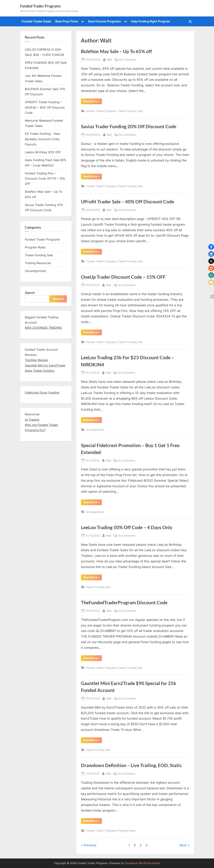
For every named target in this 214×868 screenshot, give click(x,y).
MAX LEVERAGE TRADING (43, 328)
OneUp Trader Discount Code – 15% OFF (123, 277)
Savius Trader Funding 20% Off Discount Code (129, 126)
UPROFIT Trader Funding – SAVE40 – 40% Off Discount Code (45, 107)
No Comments (127, 60)
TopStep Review (36, 360)
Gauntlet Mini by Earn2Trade (45, 365)
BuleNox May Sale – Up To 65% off (116, 51)
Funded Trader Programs (40, 6)
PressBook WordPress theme (142, 863)
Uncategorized (95, 430)
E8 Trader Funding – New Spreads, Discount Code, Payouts (43, 139)
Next (183, 845)
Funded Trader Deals (36, 21)
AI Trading (32, 420)
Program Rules (127, 831)
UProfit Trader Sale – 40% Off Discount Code (127, 202)
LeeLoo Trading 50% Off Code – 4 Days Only (127, 527)
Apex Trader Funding (40, 371)
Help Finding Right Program (151, 21)
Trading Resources (38, 263)
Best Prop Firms (67, 21)
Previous (90, 845)
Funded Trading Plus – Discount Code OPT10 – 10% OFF (45, 179)
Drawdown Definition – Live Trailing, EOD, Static (131, 765)
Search (30, 293)
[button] (211, 247)
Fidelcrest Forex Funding (42, 393)
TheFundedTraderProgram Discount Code (124, 602)
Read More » (91, 102)
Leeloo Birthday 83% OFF (43, 152)
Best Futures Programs (105, 21)
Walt (109, 60)
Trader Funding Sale (130, 111)
